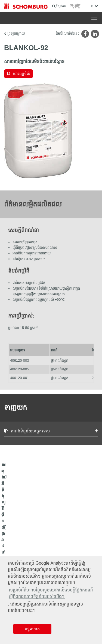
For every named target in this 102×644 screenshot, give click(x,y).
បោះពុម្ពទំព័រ (22, 74)
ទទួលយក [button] (32, 629)
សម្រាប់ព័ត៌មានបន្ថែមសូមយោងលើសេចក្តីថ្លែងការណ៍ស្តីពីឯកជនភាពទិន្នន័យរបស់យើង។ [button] (51, 593)
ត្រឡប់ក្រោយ (16, 33)
